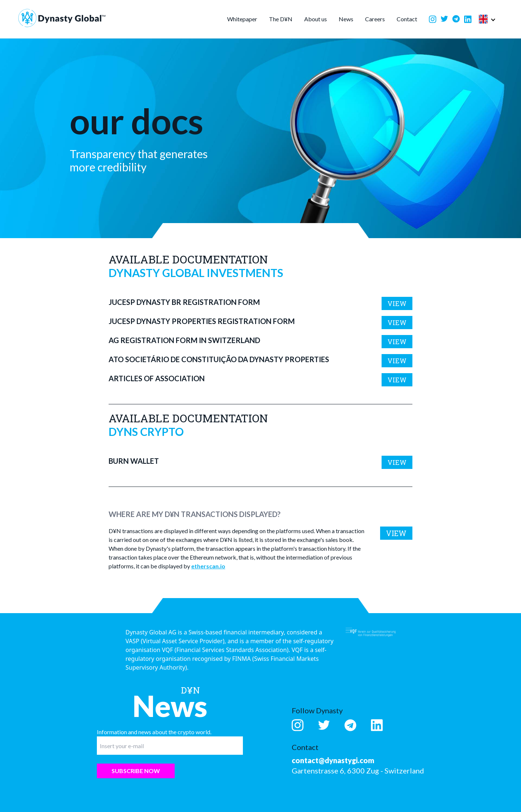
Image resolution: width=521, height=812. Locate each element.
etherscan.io (208, 566)
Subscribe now (136, 771)
